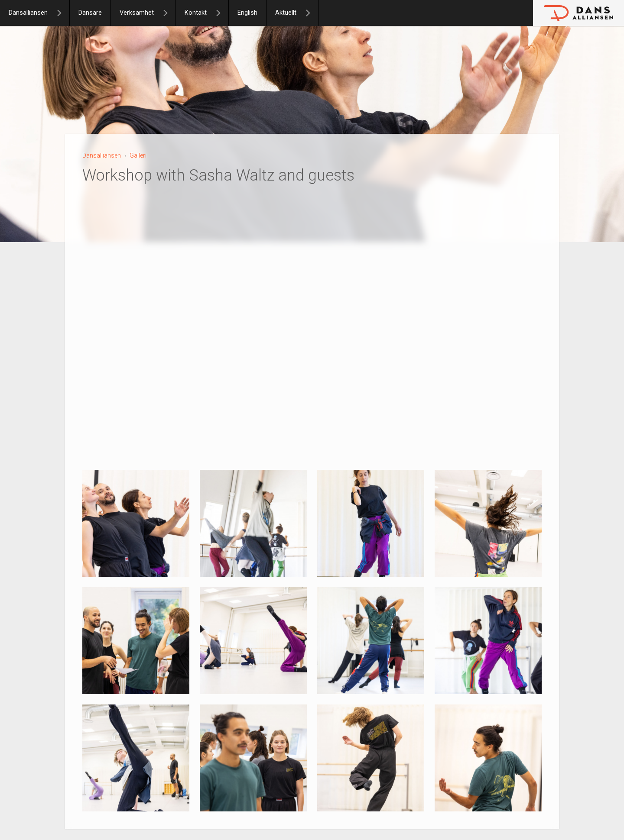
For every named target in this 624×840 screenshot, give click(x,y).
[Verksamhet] (169, 13)
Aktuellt (286, 13)
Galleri (138, 155)
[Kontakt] (222, 13)
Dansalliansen (28, 13)
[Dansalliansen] (63, 13)
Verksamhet (137, 13)
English (247, 13)
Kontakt (196, 13)
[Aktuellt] (312, 13)
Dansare (90, 13)
